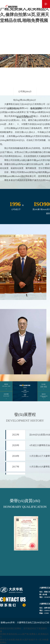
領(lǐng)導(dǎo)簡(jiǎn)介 (25, 100)
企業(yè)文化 (13, 109)
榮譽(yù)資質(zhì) (25, 117)
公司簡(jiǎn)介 (25, 91)
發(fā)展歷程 (36, 109)
